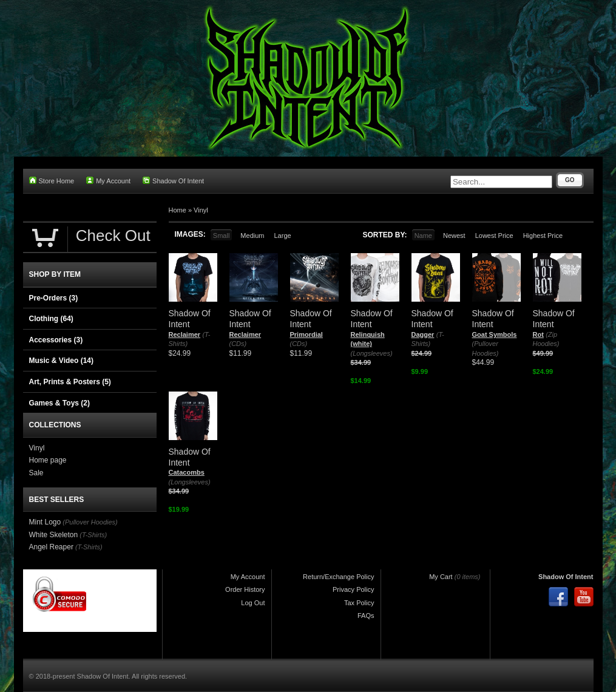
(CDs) (238, 344)
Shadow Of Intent (173, 181)
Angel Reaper (51, 547)
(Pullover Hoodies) (90, 522)
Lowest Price (494, 236)
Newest (454, 236)
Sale (36, 473)
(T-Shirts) (93, 535)
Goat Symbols (495, 334)
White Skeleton (54, 535)
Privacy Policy (353, 589)
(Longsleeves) (372, 353)
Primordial (306, 334)
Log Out (253, 603)
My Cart (441, 577)
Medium (252, 236)
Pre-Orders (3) (54, 298)
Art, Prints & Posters (70, 382)
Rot (538, 334)
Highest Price (543, 236)
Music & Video (61, 361)
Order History (245, 589)
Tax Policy (359, 603)
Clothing (51, 319)
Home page (48, 460)
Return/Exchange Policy (338, 577)
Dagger (423, 334)
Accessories (56, 340)
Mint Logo (45, 522)
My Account (108, 181)
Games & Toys (59, 403)
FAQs (366, 616)
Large (282, 236)
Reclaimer (185, 334)
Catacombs (187, 472)
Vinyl (201, 210)
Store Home (52, 181)
